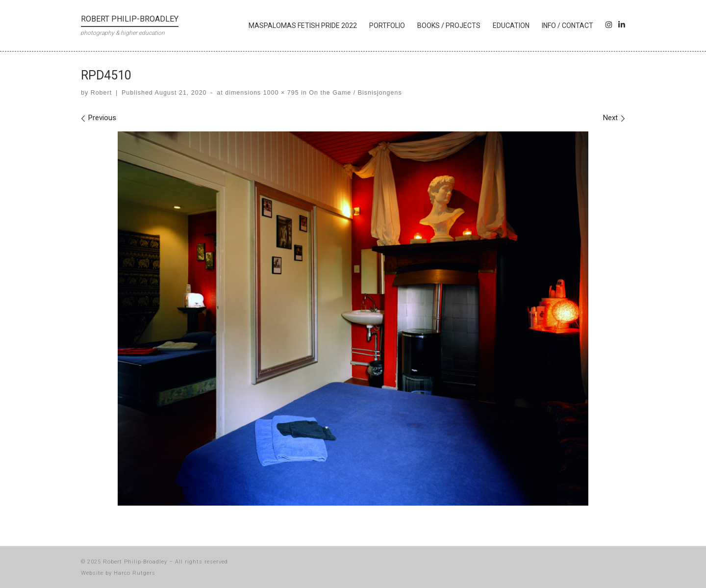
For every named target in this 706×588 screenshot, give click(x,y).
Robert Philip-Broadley (135, 562)
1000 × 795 (280, 93)
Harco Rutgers (135, 573)
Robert (101, 93)
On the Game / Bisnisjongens (354, 93)
